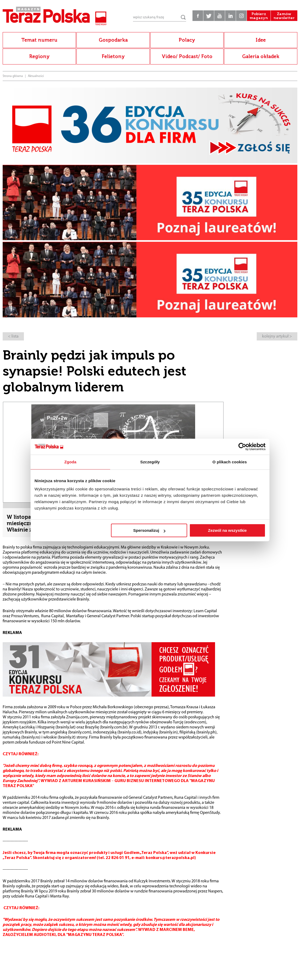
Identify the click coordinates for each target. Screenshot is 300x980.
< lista (13, 336)
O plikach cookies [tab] (230, 462)
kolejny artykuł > (277, 336)
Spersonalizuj (149, 530)
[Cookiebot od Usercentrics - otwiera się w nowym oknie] (242, 447)
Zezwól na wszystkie (228, 530)
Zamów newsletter (284, 16)
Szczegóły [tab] (150, 462)
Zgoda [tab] (70, 462)
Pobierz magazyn (259, 16)
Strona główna (13, 76)
